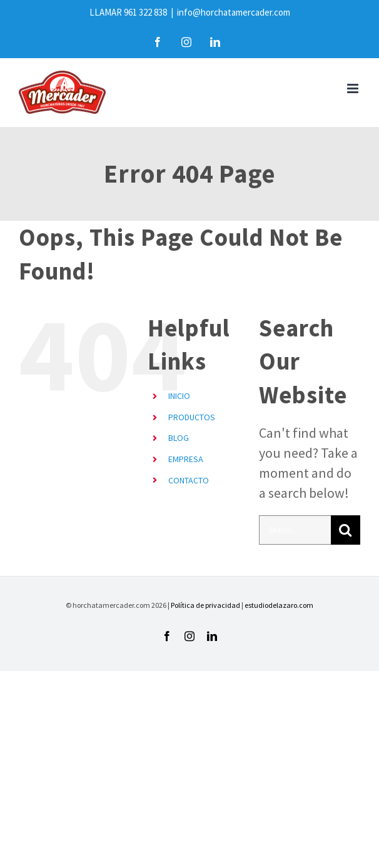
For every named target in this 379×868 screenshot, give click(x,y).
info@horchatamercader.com (234, 12)
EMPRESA (186, 459)
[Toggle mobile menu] (354, 88)
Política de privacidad (205, 605)
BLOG (179, 438)
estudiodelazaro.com (279, 605)
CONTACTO (189, 480)
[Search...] (295, 530)
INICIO (179, 396)
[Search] (346, 530)
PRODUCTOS (192, 417)
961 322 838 (145, 12)
